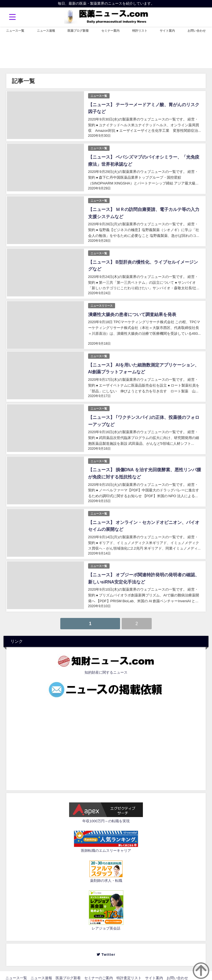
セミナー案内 (110, 31)
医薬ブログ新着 (78, 31)
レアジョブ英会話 (106, 922)
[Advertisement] (110, 736)
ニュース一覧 (15, 31)
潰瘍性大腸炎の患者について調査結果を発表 (132, 311)
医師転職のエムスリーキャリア (106, 844)
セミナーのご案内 (99, 971)
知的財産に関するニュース (106, 666)
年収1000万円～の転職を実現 (106, 814)
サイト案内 (167, 31)
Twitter (108, 948)
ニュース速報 (46, 31)
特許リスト (140, 31)
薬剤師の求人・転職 (106, 874)
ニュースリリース (101, 303)
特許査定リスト (129, 971)
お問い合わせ (197, 31)
